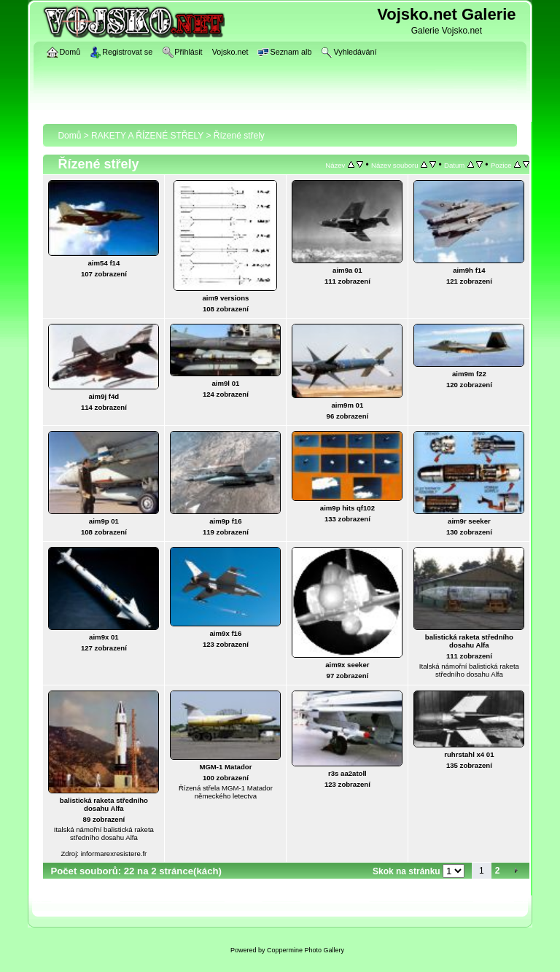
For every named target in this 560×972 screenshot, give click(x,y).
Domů (69, 136)
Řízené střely (239, 136)
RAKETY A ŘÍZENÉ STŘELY (147, 136)
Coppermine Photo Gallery (306, 950)
